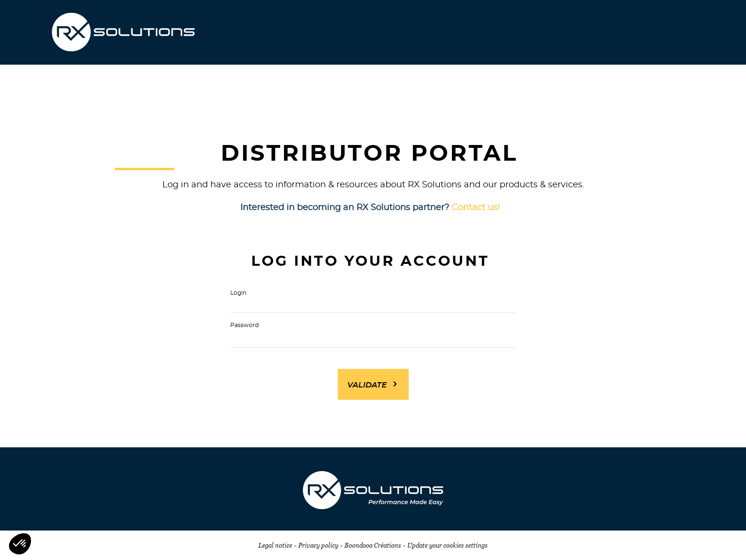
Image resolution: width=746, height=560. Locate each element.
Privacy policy (318, 545)
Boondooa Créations (373, 545)
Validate (367, 385)
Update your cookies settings (447, 545)
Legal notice (275, 545)
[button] (20, 544)
